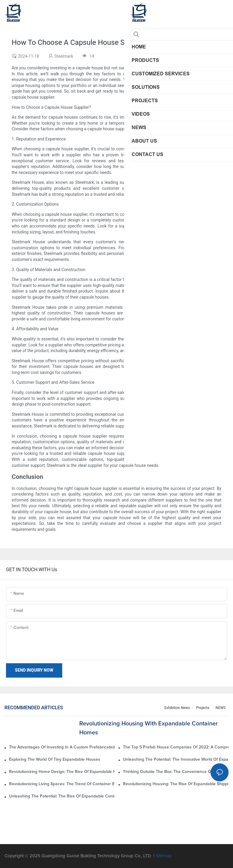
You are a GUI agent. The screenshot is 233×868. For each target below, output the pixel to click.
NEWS (221, 708)
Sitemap (164, 856)
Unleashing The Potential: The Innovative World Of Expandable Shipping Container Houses (176, 759)
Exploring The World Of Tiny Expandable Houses (55, 759)
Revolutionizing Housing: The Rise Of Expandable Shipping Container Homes (176, 784)
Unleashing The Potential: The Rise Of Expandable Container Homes (62, 796)
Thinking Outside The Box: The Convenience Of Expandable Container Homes (176, 772)
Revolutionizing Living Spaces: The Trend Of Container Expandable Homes (62, 784)
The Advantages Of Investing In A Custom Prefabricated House (62, 747)
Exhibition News (177, 708)
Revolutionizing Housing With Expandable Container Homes (149, 728)
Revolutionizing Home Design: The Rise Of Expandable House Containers (62, 772)
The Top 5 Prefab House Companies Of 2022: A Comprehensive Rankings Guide (176, 747)
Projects (203, 708)
